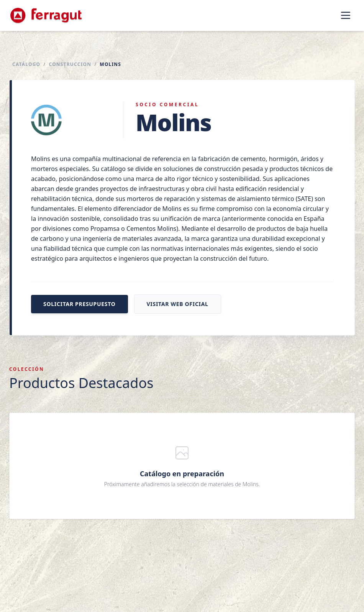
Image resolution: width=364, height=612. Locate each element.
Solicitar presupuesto (80, 304)
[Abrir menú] (346, 15)
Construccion (70, 64)
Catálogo (26, 64)
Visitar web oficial (178, 304)
